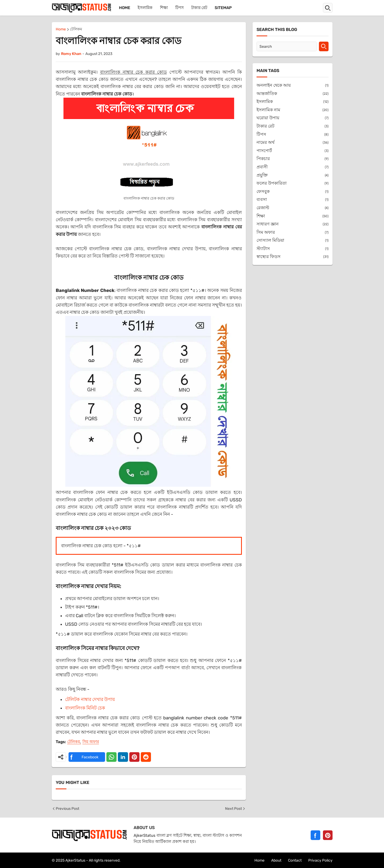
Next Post (235, 809)
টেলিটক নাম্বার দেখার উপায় (90, 699)
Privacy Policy (320, 860)
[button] (328, 8)
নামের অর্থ (293, 143)
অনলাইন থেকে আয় (293, 86)
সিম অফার (91, 742)
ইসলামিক (293, 102)
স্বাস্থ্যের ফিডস (293, 257)
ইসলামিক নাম (293, 110)
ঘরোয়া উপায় (293, 118)
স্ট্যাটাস (293, 249)
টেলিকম (76, 29)
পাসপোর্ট (293, 151)
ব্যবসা (293, 200)
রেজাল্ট (293, 208)
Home (61, 29)
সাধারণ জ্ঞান (293, 224)
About (276, 860)
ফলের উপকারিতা (293, 183)
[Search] (287, 46)
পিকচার (293, 159)
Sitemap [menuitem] (223, 8)
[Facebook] (315, 835)
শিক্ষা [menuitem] (164, 8)
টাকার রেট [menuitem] (199, 8)
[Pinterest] (328, 835)
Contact (295, 860)
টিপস (293, 135)
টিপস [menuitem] (179, 8)
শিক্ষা (293, 216)
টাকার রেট (293, 126)
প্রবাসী (293, 167)
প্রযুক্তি (293, 175)
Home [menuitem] (125, 8)
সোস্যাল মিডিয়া (293, 241)
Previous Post (65, 809)
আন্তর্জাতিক (293, 94)
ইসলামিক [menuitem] (145, 8)
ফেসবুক (293, 192)
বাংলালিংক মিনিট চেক (85, 708)
